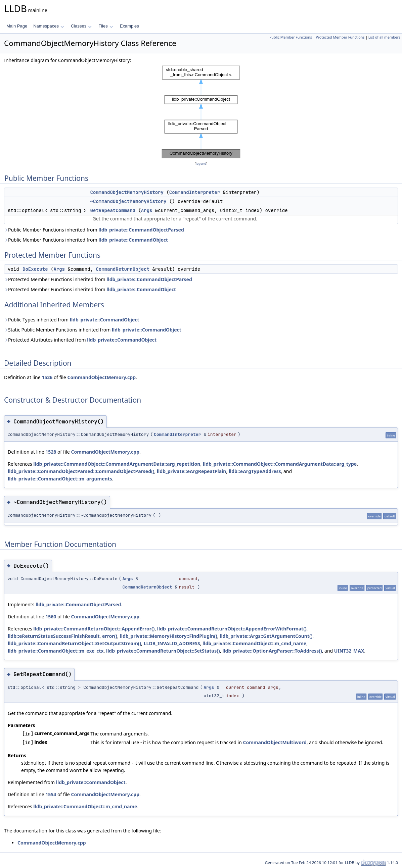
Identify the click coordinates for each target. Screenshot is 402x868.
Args (147, 210)
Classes (81, 26)
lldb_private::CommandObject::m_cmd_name (254, 643)
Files (106, 26)
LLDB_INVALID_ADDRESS (172, 643)
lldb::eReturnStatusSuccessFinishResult (54, 636)
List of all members (384, 37)
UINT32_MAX (349, 651)
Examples (129, 26)
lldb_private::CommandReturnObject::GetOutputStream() (74, 643)
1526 (47, 377)
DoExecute (35, 269)
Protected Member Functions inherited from (98, 279)
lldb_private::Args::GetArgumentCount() (266, 636)
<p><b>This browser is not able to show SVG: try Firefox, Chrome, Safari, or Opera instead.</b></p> (201, 112)
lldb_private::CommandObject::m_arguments (60, 479)
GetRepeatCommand (113, 210)
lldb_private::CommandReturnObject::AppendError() (94, 629)
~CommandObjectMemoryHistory (128, 201)
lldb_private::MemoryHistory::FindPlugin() (169, 636)
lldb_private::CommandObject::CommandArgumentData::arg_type (280, 464)
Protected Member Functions (340, 37)
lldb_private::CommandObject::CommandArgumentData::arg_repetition (117, 464)
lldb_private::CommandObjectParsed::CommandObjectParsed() (81, 471)
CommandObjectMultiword (275, 742)
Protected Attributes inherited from (80, 340)
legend (201, 164)
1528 (51, 452)
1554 (51, 794)
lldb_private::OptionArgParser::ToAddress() (272, 651)
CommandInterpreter (195, 192)
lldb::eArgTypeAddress (255, 471)
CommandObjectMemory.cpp (101, 377)
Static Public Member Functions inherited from (93, 330)
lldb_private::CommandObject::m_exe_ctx (56, 651)
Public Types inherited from (72, 320)
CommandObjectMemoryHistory (127, 192)
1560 (51, 617)
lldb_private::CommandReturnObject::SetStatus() (163, 651)
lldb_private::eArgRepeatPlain (192, 471)
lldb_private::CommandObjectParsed (141, 230)
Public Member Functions (291, 37)
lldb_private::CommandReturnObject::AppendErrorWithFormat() (232, 629)
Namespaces (49, 26)
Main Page (17, 26)
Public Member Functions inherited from (94, 230)
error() (110, 636)
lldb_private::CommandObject (133, 240)
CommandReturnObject (123, 269)
